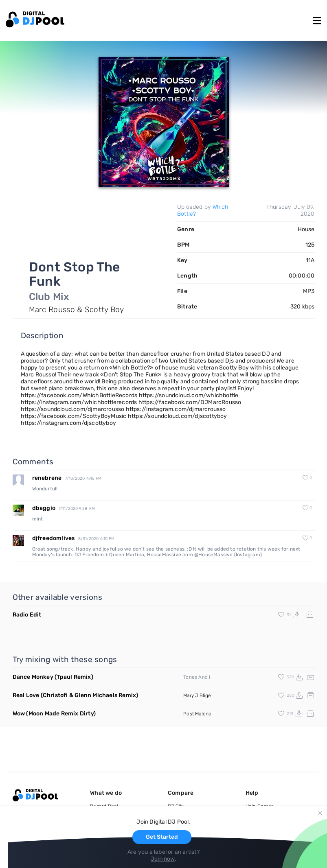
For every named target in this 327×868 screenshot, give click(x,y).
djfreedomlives (54, 538)
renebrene (47, 478)
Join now (163, 859)
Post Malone (197, 714)
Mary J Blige (197, 695)
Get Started (162, 837)
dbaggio (44, 508)
